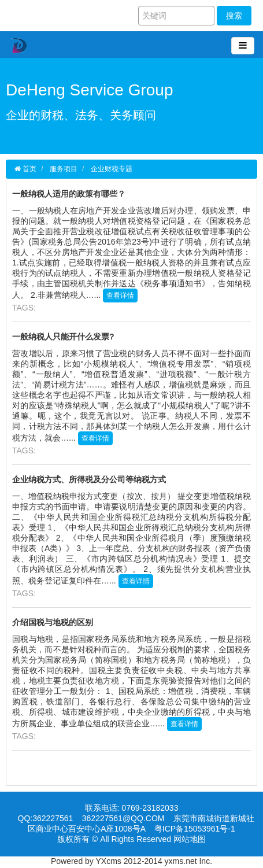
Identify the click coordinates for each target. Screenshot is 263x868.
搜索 (234, 16)
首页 (29, 169)
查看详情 (120, 296)
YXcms (109, 861)
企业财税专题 (112, 169)
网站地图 (190, 841)
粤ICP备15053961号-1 (195, 831)
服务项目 (64, 169)
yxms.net (181, 861)
